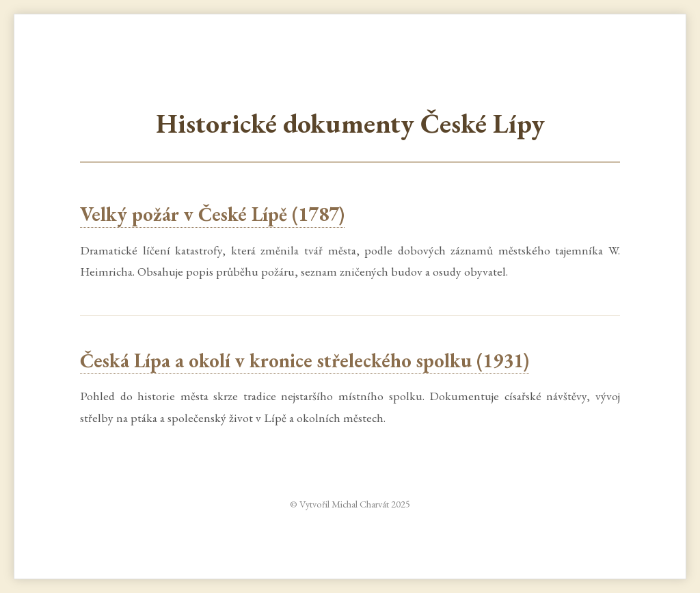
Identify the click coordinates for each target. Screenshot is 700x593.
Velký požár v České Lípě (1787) (212, 214)
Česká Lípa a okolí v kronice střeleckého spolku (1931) (305, 360)
